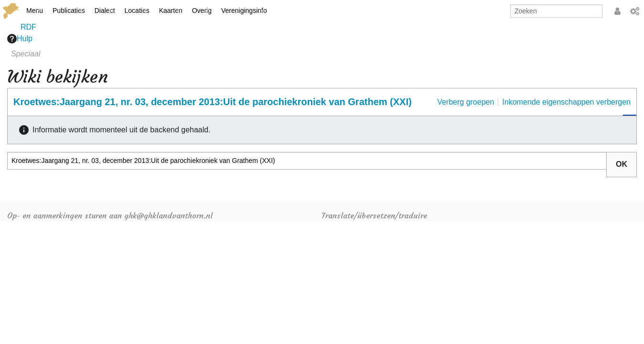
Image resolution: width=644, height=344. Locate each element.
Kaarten (171, 11)
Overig (202, 11)
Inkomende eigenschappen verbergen (566, 102)
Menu (35, 11)
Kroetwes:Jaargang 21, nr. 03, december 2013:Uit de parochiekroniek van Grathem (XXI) (213, 102)
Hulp (20, 39)
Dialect (105, 11)
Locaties (137, 11)
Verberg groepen (466, 102)
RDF (28, 27)
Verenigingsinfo (244, 11)
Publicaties (69, 11)
